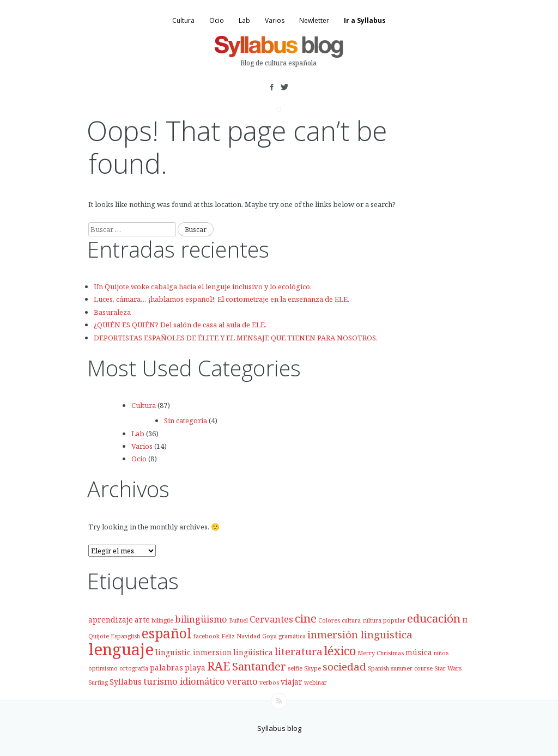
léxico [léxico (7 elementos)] (340, 651)
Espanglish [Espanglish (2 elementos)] (125, 636)
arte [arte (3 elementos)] (142, 620)
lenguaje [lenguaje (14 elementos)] (121, 649)
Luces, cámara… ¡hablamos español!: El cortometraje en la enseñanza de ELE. (222, 299)
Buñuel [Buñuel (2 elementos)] (238, 620)
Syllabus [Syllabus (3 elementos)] (126, 682)
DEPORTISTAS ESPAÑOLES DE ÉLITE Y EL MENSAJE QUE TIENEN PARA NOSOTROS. (236, 338)
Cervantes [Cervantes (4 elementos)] (271, 619)
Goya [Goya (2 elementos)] (269, 636)
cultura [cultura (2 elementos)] (351, 620)
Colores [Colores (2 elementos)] (329, 620)
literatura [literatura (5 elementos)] (299, 651)
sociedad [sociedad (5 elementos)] (344, 666)
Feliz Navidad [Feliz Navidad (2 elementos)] (241, 636)
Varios (275, 20)
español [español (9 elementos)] (167, 633)
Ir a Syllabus (365, 20)
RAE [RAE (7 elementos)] (219, 666)
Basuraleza (112, 312)
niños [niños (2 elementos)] (441, 653)
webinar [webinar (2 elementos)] (316, 682)
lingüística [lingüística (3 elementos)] (253, 652)
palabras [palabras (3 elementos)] (166, 667)
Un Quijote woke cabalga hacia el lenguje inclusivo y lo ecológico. (203, 286)
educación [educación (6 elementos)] (434, 618)
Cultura (183, 20)
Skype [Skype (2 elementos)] (313, 668)
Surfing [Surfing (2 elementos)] (98, 682)
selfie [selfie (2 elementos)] (295, 668)
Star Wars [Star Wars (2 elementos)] (448, 668)
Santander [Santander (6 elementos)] (259, 666)
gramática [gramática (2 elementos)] (292, 636)
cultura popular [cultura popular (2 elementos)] (384, 620)
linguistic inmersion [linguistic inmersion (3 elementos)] (193, 652)
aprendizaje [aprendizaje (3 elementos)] (111, 620)
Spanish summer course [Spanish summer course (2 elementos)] (400, 668)
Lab (244, 20)
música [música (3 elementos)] (419, 652)
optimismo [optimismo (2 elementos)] (103, 668)
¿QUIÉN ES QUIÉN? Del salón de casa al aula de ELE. (180, 325)
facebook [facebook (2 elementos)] (207, 636)
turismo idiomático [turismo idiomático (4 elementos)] (184, 681)
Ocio (217, 20)
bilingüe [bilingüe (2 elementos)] (162, 620)
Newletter (314, 20)
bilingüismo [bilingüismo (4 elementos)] (201, 619)
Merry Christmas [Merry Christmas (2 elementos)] (381, 653)
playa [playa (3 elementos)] (195, 667)
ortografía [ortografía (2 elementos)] (134, 668)
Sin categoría (186, 420)
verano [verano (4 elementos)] (242, 681)
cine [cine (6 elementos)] (306, 618)
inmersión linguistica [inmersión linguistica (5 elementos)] (360, 634)
